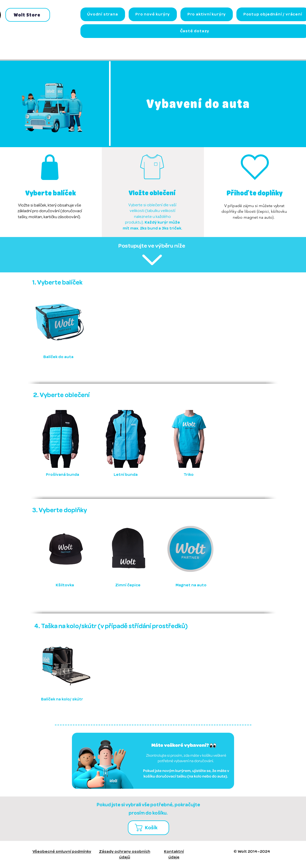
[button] (150, 828)
